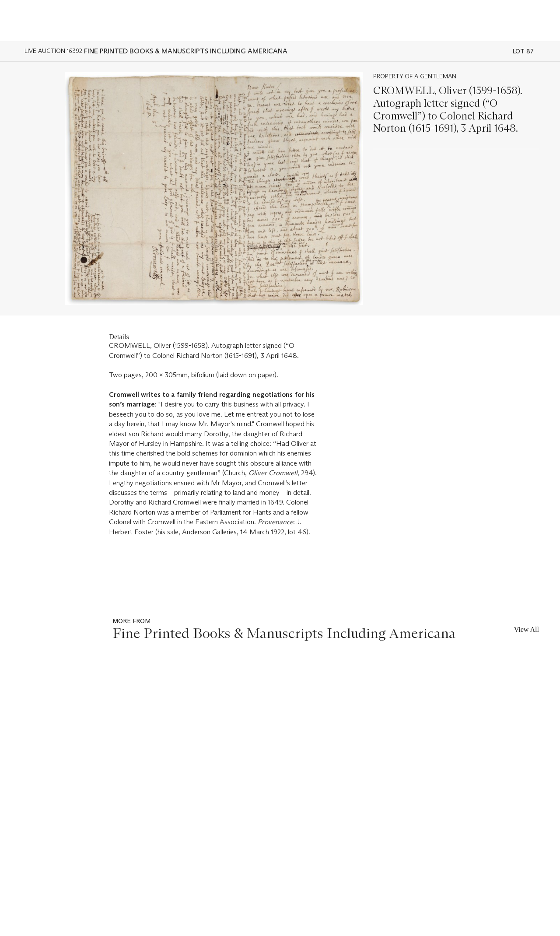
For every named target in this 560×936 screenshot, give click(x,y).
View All (527, 629)
